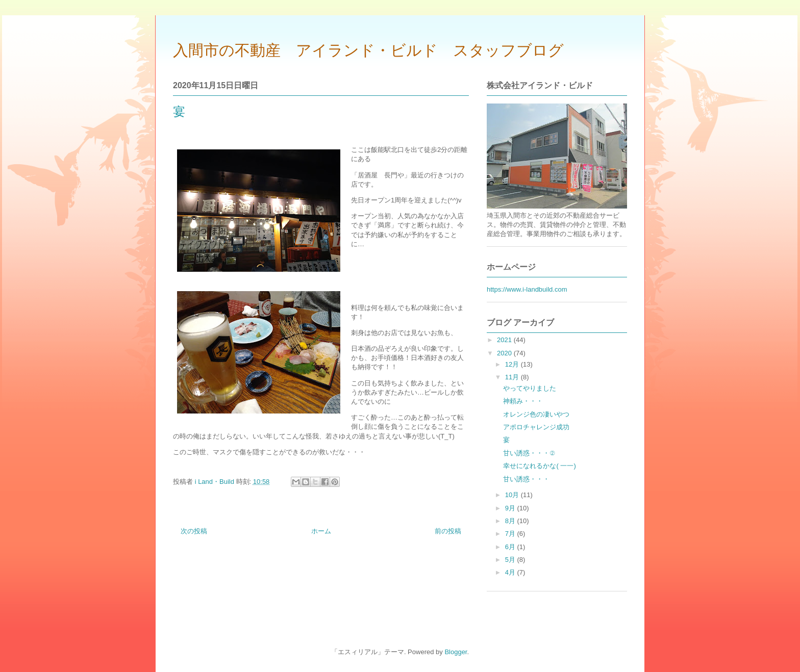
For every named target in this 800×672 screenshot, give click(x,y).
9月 (511, 508)
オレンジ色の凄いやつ (536, 414)
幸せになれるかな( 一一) (539, 466)
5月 (511, 560)
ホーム (321, 531)
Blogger (456, 652)
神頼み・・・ (523, 401)
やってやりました (530, 388)
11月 (513, 377)
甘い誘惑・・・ (526, 479)
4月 (511, 572)
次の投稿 (194, 531)
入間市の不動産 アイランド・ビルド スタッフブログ (368, 50)
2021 (505, 340)
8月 (511, 521)
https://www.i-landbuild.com (527, 289)
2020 (505, 353)
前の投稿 (448, 531)
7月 (511, 534)
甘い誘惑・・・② (529, 453)
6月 (511, 547)
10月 (513, 495)
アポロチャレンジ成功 (536, 427)
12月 (513, 364)
